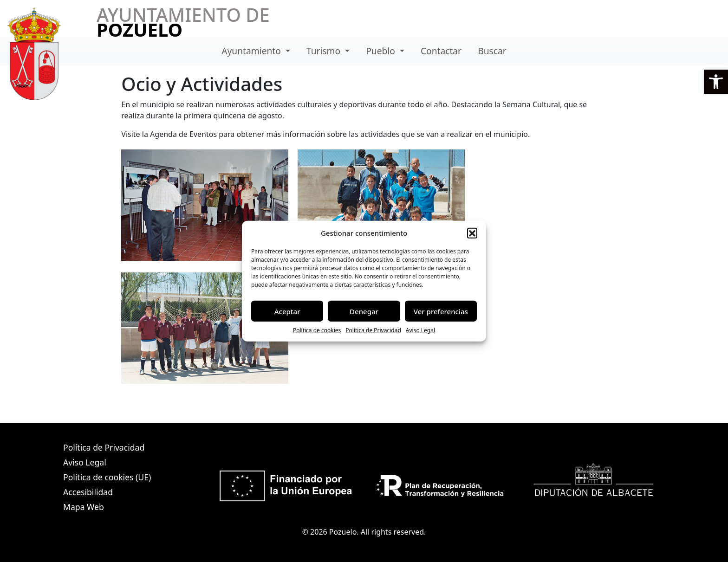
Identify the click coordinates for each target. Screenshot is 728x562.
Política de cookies (317, 330)
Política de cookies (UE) (107, 477)
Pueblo (382, 51)
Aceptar (287, 311)
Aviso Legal (420, 330)
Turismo (325, 51)
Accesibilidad (88, 492)
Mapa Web (84, 507)
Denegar (364, 311)
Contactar (441, 51)
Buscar (492, 51)
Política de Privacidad (373, 330)
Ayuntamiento (252, 51)
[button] (716, 82)
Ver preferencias (441, 311)
